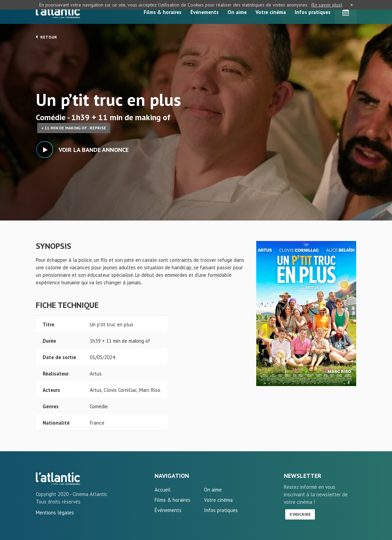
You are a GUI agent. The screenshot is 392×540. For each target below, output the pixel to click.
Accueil (163, 490)
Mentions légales (55, 513)
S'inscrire (300, 514)
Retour (46, 37)
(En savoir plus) (327, 5)
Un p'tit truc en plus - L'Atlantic (58, 479)
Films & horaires (163, 12)
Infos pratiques (313, 12)
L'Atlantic (58, 12)
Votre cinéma (271, 12)
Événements (205, 12)
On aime (237, 12)
